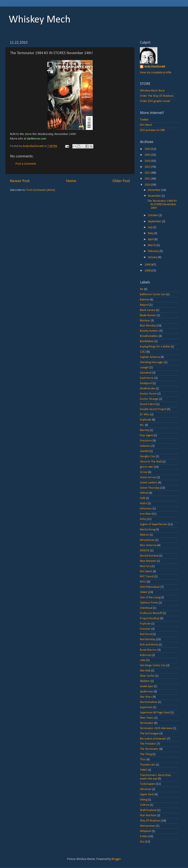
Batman (145, 300)
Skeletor (145, 681)
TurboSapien (148, 784)
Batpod (144, 305)
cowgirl (144, 368)
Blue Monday (148, 326)
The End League (149, 734)
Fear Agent (146, 436)
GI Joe (144, 472)
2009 (148, 265)
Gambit (144, 451)
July (151, 227)
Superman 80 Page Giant (155, 713)
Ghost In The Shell (151, 462)
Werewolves (148, 826)
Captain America (150, 357)
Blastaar (145, 321)
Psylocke (145, 624)
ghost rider (147, 467)
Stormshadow (149, 702)
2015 (148, 155)
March (152, 245)
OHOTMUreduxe (150, 587)
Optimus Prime (149, 603)
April (151, 239)
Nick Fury (145, 566)
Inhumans (146, 509)
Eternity (144, 430)
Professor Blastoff (151, 613)
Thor (143, 760)
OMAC (144, 592)
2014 (148, 161)
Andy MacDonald (155, 67)
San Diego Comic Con (153, 665)
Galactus (145, 446)
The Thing (146, 754)
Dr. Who (145, 415)
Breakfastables (149, 336)
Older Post (121, 181)
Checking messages (152, 362)
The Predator (148, 744)
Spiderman (146, 692)
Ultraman (146, 789)
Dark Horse (147, 378)
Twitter (144, 120)
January (153, 257)
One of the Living (150, 598)
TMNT (144, 770)
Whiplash (146, 831)
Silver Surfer (147, 676)
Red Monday (148, 639)
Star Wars (146, 697)
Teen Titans (147, 718)
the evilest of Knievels (153, 739)
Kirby (143, 519)
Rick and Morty (149, 645)
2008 (148, 271)
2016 (148, 149)
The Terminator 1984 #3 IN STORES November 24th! (162, 204)
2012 (148, 173)
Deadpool (146, 383)
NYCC (143, 582)
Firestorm (146, 441)
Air (142, 289)
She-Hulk (145, 671)
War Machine (148, 815)
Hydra (144, 503)
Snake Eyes (147, 686)
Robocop (145, 655)
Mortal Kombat (149, 556)
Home (71, 181)
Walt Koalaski (148, 810)
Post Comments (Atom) (41, 190)
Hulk (143, 498)
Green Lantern (149, 483)
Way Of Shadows (150, 821)
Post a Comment (26, 164)
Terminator (147, 723)
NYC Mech (146, 125)
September (155, 222)
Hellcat (144, 493)
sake (143, 660)
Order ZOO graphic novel (155, 101)
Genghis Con (148, 456)
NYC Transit (147, 577)
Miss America (148, 545)
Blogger (116, 859)
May (151, 233)
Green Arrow (148, 477)
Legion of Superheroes (154, 524)
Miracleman (147, 540)
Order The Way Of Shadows (157, 96)
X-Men (144, 836)
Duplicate (146, 420)
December (155, 190)
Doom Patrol (148, 404)
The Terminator (149, 749)
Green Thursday (150, 488)
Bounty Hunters (149, 331)
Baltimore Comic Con (153, 294)
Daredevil (146, 373)
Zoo (142, 842)
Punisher (145, 629)
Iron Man (145, 514)
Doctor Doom (148, 394)
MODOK (145, 551)
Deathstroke (147, 389)
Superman (146, 707)
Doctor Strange (149, 399)
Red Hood (146, 634)
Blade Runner (148, 315)
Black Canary (148, 310)
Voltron (145, 805)
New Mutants (148, 561)
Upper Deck (147, 795)
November (155, 196)
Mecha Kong (147, 530)
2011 (148, 179)
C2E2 (143, 352)
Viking (144, 800)
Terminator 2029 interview (156, 728)
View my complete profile (156, 73)
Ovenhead (146, 608)
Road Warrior (148, 650)
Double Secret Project (153, 409)
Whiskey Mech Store (152, 91)
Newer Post (20, 181)
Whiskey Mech (40, 20)
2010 (148, 185)
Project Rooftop (150, 619)
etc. (142, 425)
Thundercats (148, 765)
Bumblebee (147, 341)
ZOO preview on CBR (152, 130)
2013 (148, 167)
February (154, 251)
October (153, 215)
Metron (144, 535)
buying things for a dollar (155, 347)
